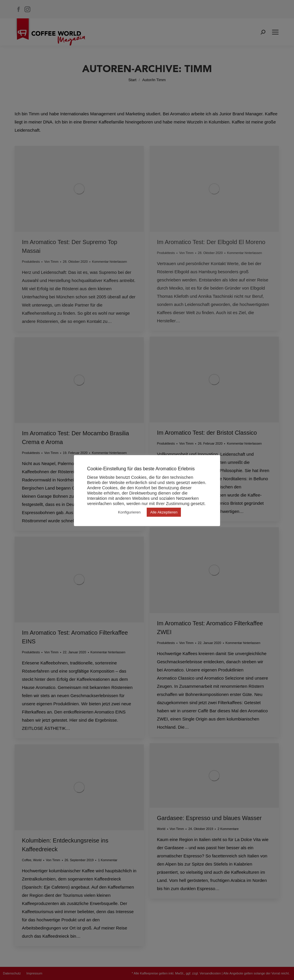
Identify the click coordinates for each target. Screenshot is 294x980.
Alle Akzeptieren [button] (164, 512)
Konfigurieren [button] (129, 512)
